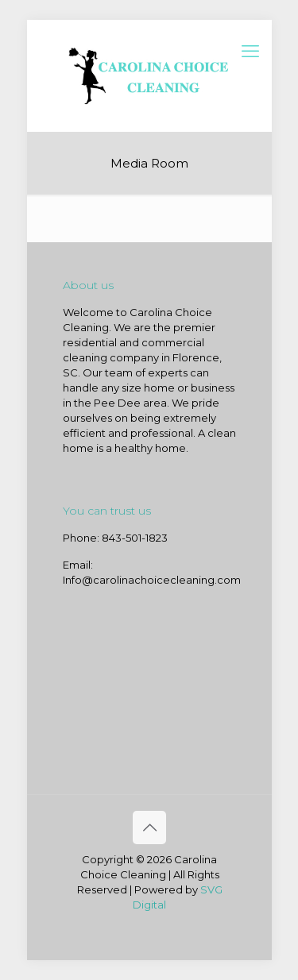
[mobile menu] (250, 52)
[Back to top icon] (149, 828)
